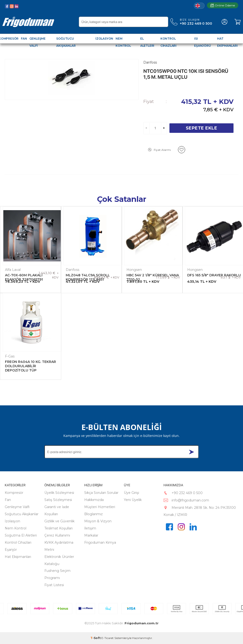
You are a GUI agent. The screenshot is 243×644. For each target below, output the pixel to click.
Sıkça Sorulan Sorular (101, 493)
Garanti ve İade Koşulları (57, 510)
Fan (8, 500)
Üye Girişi (131, 493)
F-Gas (10, 356)
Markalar (91, 535)
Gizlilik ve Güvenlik (59, 521)
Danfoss (72, 270)
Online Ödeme (223, 5)
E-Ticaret (107, 638)
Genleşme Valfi (17, 507)
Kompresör (14, 493)
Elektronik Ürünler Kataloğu (59, 560)
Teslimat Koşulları (58, 528)
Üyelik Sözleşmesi (59, 493)
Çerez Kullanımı (57, 535)
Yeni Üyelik (133, 500)
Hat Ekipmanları (18, 557)
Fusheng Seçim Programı (57, 574)
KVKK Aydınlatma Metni (59, 546)
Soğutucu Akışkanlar (22, 514)
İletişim (90, 528)
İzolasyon (12, 521)
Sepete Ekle (202, 128)
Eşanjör (11, 550)
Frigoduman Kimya (100, 542)
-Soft (96, 638)
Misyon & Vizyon (98, 521)
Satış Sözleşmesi (58, 500)
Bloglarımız (93, 514)
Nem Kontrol (16, 528)
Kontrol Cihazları (18, 542)
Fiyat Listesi (54, 585)
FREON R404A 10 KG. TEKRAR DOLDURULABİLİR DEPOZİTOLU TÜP (30, 366)
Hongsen (134, 270)
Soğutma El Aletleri (21, 535)
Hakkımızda (94, 500)
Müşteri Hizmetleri (100, 507)
